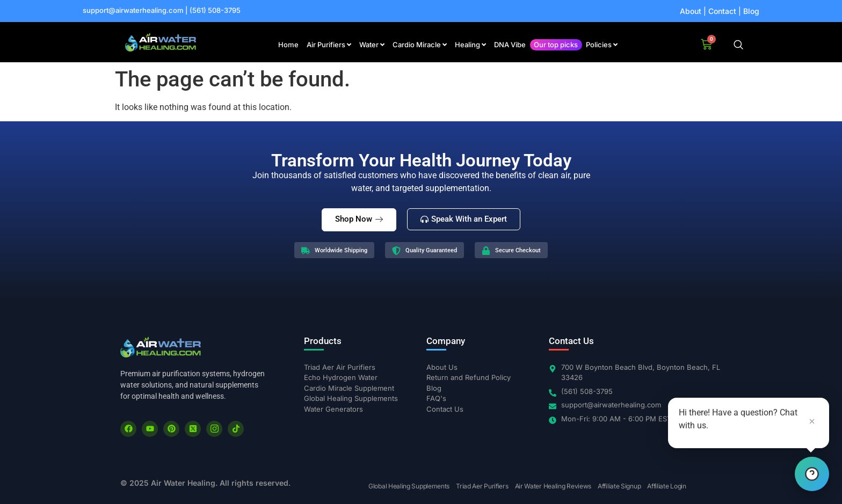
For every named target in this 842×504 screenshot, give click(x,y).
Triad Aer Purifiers (482, 486)
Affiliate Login (667, 486)
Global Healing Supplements (409, 486)
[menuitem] (329, 45)
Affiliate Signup (619, 486)
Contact (722, 11)
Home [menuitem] (288, 45)
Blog (751, 11)
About (691, 11)
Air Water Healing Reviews (553, 486)
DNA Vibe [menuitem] (510, 45)
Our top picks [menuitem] (556, 45)
